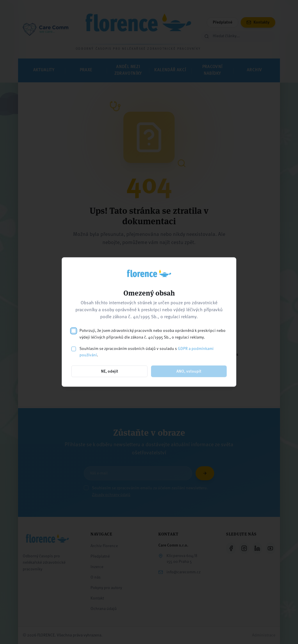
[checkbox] (74, 331)
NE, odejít (110, 371)
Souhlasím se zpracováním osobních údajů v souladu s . (147, 352)
